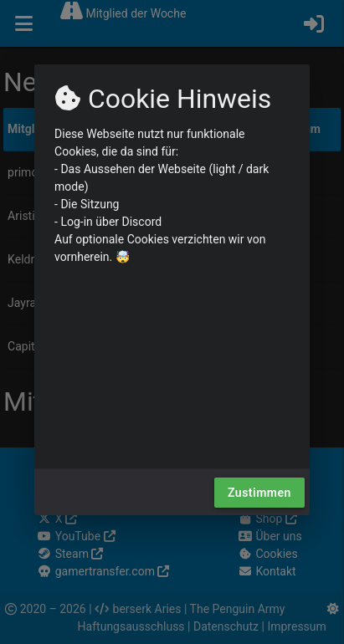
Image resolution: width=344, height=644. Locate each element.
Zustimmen (259, 493)
